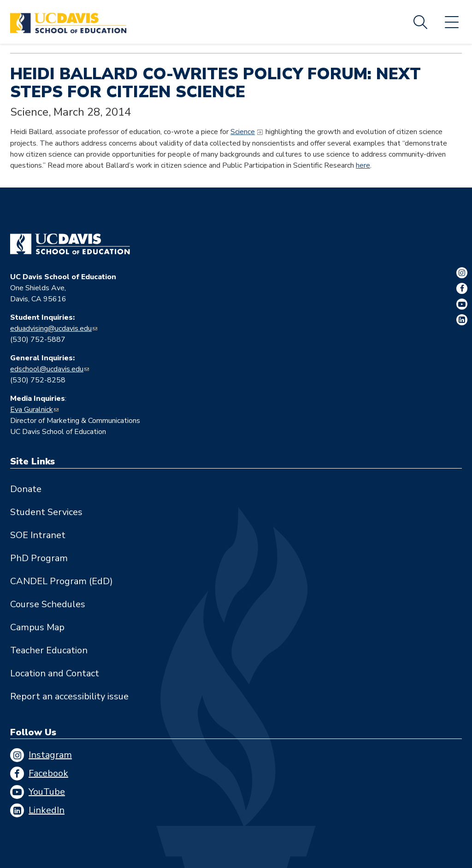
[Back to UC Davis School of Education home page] (68, 22)
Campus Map (37, 627)
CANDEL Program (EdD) (62, 581)
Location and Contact (55, 673)
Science (243, 132)
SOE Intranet (38, 535)
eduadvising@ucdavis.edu (51, 328)
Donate (26, 489)
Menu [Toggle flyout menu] (452, 22)
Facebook (48, 773)
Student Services (46, 512)
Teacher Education (49, 650)
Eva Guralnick (32, 410)
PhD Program (39, 558)
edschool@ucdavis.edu (47, 369)
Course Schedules (48, 604)
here (363, 165)
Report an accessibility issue (69, 696)
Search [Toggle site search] (420, 22)
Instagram (50, 755)
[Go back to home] (70, 244)
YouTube (47, 792)
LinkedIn (47, 810)
